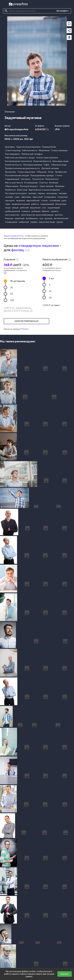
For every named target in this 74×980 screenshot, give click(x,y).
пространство (12, 215)
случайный (55, 201)
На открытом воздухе (16, 193)
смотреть (10, 201)
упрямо (34, 222)
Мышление (44, 150)
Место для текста (14, 183)
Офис (47, 165)
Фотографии (62, 11)
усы (41, 218)
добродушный (13, 211)
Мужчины (60, 186)
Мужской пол (52, 179)
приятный (20, 218)
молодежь (52, 193)
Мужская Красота (42, 161)
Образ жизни (12, 186)
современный (47, 204)
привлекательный (21, 204)
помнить (26, 211)
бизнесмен (61, 204)
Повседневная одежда (42, 176)
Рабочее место (30, 150)
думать (55, 211)
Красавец (10, 147)
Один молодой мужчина (28, 147)
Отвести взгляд (13, 150)
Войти (25, 329)
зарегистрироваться (26, 321)
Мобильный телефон (32, 154)
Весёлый (54, 183)
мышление (35, 208)
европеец (26, 197)
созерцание (11, 222)
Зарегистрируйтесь (14, 236)
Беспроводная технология (19, 161)
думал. (60, 222)
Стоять (59, 176)
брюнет (46, 211)
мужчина (21, 201)
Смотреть (26, 179)
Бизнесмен (11, 172)
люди (8, 208)
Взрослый (22, 190)
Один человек (47, 186)
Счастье (44, 183)
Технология (38, 179)
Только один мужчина (47, 158)
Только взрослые (26, 172)
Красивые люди (61, 161)
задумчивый (54, 208)
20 (50, 298)
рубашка (36, 211)
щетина (49, 218)
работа (35, 204)
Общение (41, 172)
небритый (24, 222)
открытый (63, 197)
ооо (44, 208)
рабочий (24, 208)
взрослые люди (47, 222)
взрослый (38, 197)
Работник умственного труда (20, 158)
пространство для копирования (37, 215)
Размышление (49, 147)
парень (41, 193)
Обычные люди (59, 165)
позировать (50, 197)
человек (32, 193)
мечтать (59, 215)
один (17, 197)
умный (15, 208)
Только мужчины (59, 150)
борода (9, 218)
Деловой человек (50, 168)
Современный (12, 179)
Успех (51, 172)
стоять (44, 201)
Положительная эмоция (17, 176)
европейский (33, 201)
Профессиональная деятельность (22, 168)
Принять (65, 974)
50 (12, 294)
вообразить (32, 218)
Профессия (61, 172)
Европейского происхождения (44, 190)
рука (64, 201)
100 (12, 300)
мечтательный (61, 218)
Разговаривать (13, 154)
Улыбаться (10, 190)
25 (12, 287)
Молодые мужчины (33, 165)
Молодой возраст (29, 186)
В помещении (31, 183)
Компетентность (13, 165)
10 (18, 281)
